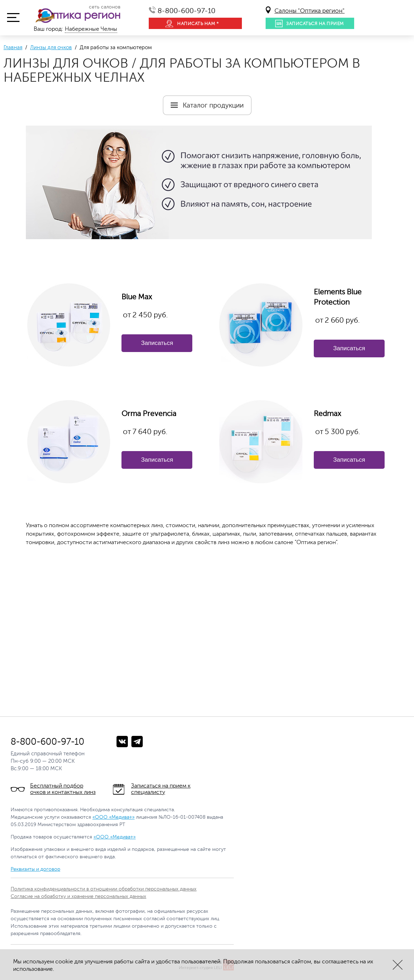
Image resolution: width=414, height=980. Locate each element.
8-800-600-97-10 (186, 11)
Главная (13, 48)
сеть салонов (105, 7)
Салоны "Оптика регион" (310, 11)
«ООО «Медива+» (114, 817)
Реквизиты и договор (35, 869)
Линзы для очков (51, 48)
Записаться (157, 343)
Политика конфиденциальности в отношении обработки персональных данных (104, 889)
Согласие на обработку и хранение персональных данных (78, 896)
